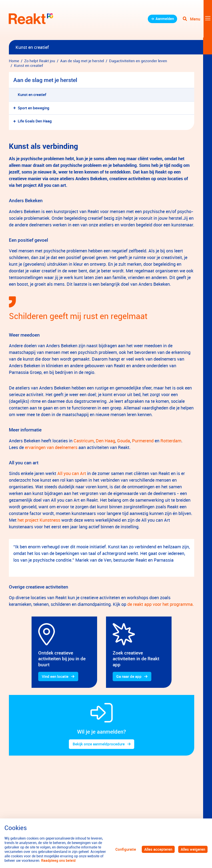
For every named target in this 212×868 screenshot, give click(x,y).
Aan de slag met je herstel (45, 80)
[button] (15, 108)
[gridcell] (64, 652)
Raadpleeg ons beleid (58, 860)
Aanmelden (163, 20)
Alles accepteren (158, 849)
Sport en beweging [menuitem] (34, 108)
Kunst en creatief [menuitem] (32, 95)
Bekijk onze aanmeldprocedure (99, 744)
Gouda (124, 441)
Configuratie (126, 849)
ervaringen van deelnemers (51, 447)
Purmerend (143, 441)
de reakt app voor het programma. (161, 604)
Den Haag (105, 441)
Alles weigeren (193, 849)
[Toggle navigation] (197, 20)
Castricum (84, 441)
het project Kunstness (39, 520)
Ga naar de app (129, 677)
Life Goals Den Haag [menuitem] (35, 121)
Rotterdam (171, 441)
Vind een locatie (55, 677)
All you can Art (71, 473)
